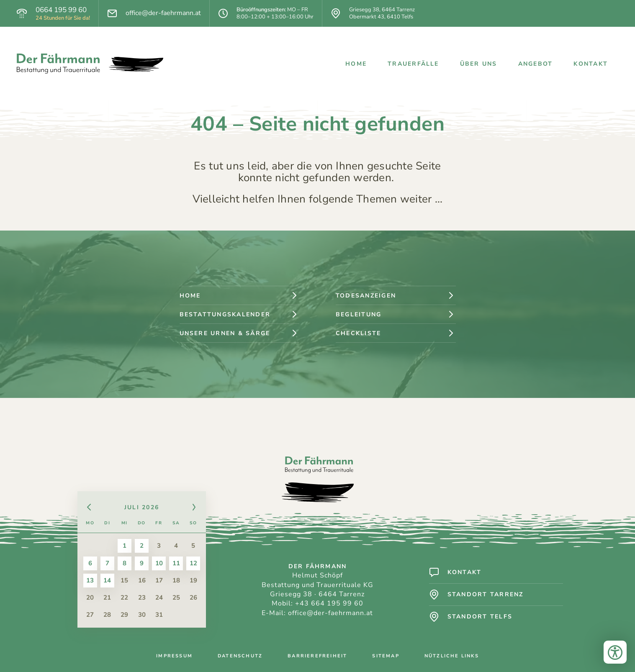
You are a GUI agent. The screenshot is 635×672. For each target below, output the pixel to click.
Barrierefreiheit (317, 656)
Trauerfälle (413, 64)
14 (107, 580)
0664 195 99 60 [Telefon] (61, 10)
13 (90, 580)
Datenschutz (240, 656)
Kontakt (591, 64)
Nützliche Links (452, 656)
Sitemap (386, 656)
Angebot (536, 64)
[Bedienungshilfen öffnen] (615, 652)
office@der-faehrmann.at (330, 613)
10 (159, 563)
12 (193, 563)
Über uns (479, 64)
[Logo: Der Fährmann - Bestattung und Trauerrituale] (90, 64)
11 (176, 563)
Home (356, 64)
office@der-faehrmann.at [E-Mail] (163, 13)
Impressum (174, 656)
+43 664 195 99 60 (329, 603)
